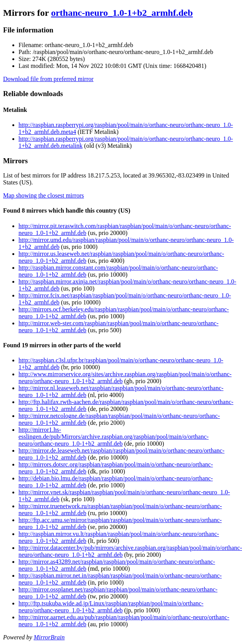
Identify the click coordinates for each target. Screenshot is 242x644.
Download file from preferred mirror (48, 79)
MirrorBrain (49, 637)
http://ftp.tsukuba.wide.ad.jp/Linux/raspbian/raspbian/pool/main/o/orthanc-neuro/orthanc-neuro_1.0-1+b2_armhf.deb (111, 607)
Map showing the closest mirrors (44, 195)
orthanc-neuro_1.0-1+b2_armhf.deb (122, 13)
